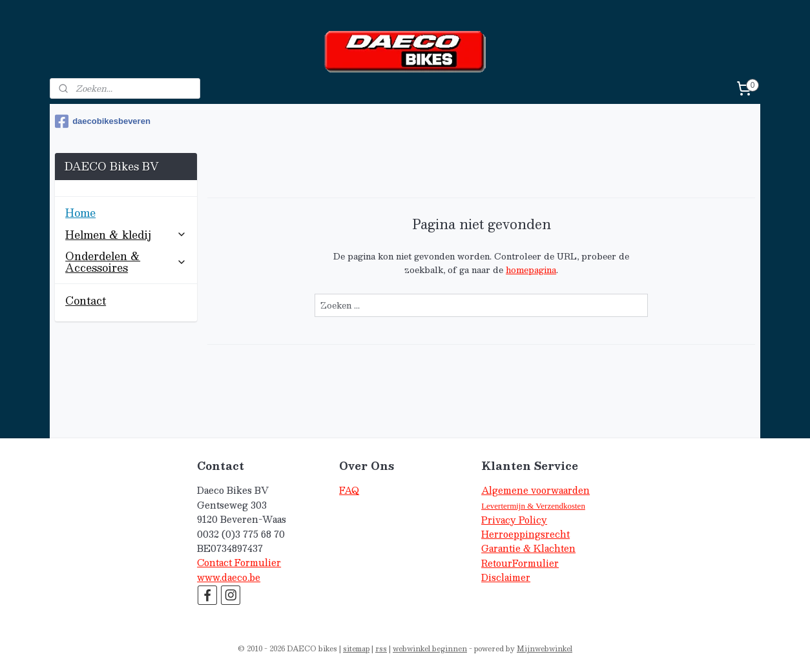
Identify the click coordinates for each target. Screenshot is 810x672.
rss (381, 648)
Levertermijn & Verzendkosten (533, 506)
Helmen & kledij (126, 235)
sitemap (356, 648)
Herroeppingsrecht (525, 534)
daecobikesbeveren (103, 121)
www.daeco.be (229, 577)
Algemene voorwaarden (535, 490)
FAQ (349, 490)
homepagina (531, 270)
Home (80, 213)
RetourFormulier (520, 563)
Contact (86, 300)
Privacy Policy (514, 520)
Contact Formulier (239, 563)
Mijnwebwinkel (545, 648)
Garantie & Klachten (528, 548)
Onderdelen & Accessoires (126, 262)
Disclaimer (506, 577)
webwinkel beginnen (430, 648)
